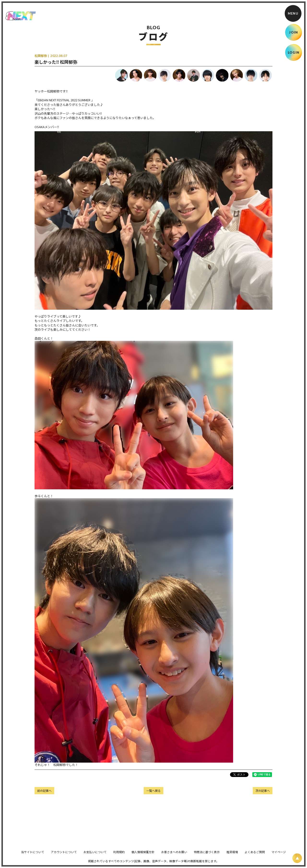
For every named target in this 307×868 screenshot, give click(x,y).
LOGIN (294, 52)
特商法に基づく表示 (207, 855)
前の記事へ (44, 791)
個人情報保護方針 (143, 855)
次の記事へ (263, 791)
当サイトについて (33, 855)
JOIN (293, 32)
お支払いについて (95, 855)
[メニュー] (293, 13)
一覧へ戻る (153, 791)
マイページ (279, 855)
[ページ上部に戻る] (297, 858)
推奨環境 (232, 855)
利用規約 (119, 855)
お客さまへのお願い (174, 855)
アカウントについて (64, 855)
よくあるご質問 (255, 855)
